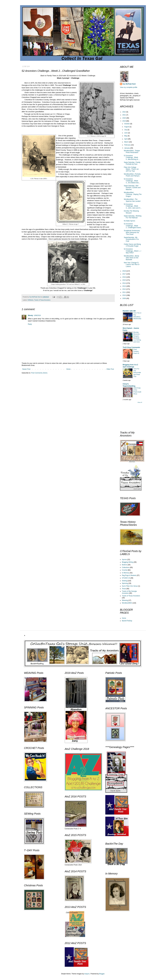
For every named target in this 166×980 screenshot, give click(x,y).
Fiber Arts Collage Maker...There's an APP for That (131, 169)
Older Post (110, 369)
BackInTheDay (127, 621)
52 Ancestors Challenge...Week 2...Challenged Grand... (133, 226)
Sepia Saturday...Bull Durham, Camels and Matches (132, 188)
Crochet (125, 570)
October (127, 124)
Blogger (102, 974)
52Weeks (31, 300)
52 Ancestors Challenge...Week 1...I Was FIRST (132, 251)
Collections (126, 567)
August (127, 127)
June (126, 133)
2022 (124, 112)
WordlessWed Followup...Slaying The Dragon (133, 194)
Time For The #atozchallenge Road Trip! (137, 373)
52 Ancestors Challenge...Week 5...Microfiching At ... (132, 157)
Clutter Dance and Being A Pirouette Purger (132, 245)
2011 (124, 292)
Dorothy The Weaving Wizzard (131, 212)
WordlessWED (127, 603)
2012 (124, 289)
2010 (124, 295)
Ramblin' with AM (129, 311)
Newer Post (26, 369)
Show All (140, 402)
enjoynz (87, 974)
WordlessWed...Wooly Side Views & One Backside (131, 258)
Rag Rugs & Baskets (129, 575)
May (126, 136)
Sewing (124, 581)
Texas (124, 589)
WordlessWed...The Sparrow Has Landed (132, 200)
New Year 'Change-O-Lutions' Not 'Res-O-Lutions (132, 265)
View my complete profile (129, 87)
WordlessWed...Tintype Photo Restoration (132, 152)
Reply (30, 324)
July (126, 130)
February (128, 145)
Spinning (125, 583)
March (127, 142)
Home (68, 369)
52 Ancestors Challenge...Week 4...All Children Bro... (132, 181)
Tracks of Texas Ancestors (42, 300)
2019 (124, 121)
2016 (124, 277)
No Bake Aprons (129, 221)
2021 (124, 115)
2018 (124, 271)
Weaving (125, 600)
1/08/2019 (37, 315)
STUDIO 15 (126, 578)
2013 (124, 286)
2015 (124, 280)
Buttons (125, 565)
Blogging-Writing (128, 562)
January (127, 148)
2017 (124, 274)
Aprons (124, 560)
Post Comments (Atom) (39, 373)
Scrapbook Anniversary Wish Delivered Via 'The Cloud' (132, 232)
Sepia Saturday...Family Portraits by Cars (132, 163)
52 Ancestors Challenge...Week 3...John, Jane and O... (133, 206)
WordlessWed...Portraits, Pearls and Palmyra (132, 175)
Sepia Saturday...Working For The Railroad (133, 217)
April (126, 139)
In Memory (126, 573)
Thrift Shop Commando (131, 347)
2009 (124, 298)
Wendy (30, 315)
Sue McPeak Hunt (129, 84)
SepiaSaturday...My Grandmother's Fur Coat (131, 239)
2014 (124, 283)
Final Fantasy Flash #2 (136, 351)
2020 (124, 118)
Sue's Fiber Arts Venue (130, 586)
